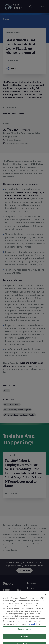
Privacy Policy (34, 632)
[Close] (46, 602)
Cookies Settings (24, 637)
